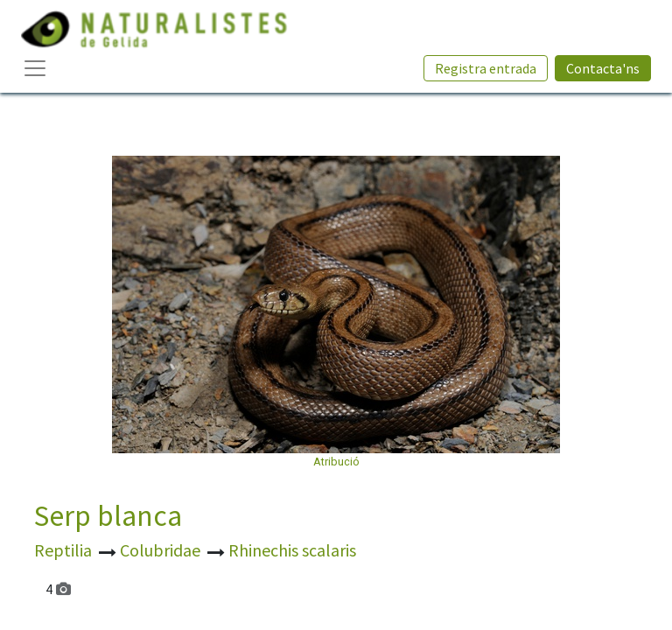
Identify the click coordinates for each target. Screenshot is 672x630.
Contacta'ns (603, 68)
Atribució (336, 462)
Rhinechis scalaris (292, 550)
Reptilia (65, 550)
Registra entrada (486, 68)
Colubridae (162, 550)
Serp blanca (108, 515)
